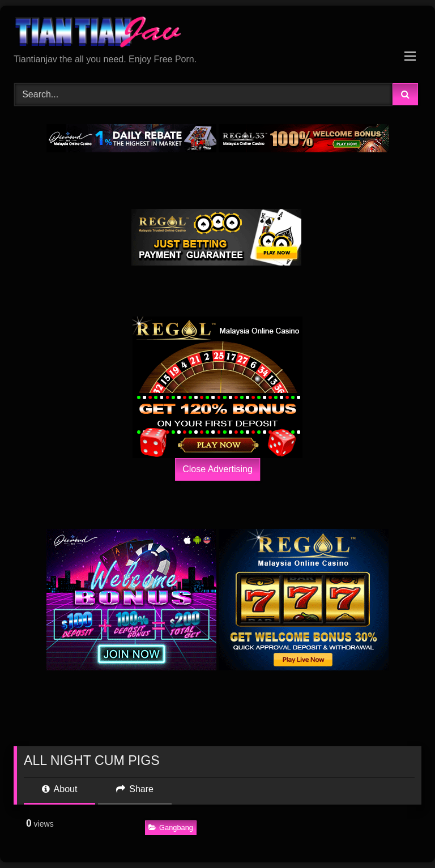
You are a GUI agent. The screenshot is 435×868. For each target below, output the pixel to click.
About (59, 789)
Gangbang (171, 828)
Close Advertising (217, 469)
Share (135, 789)
